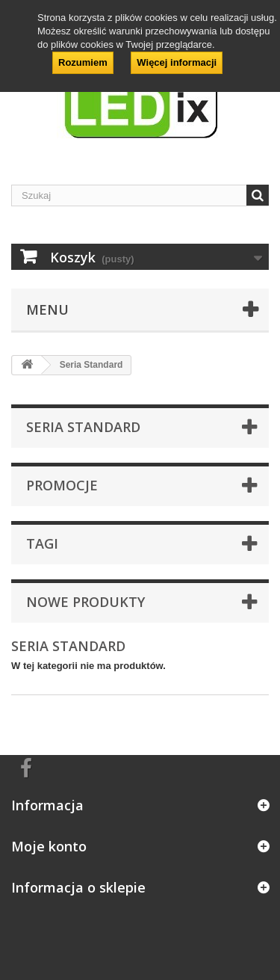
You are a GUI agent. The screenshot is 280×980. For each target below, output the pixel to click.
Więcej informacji (177, 62)
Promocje (62, 485)
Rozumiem (83, 62)
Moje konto (49, 846)
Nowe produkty (85, 602)
